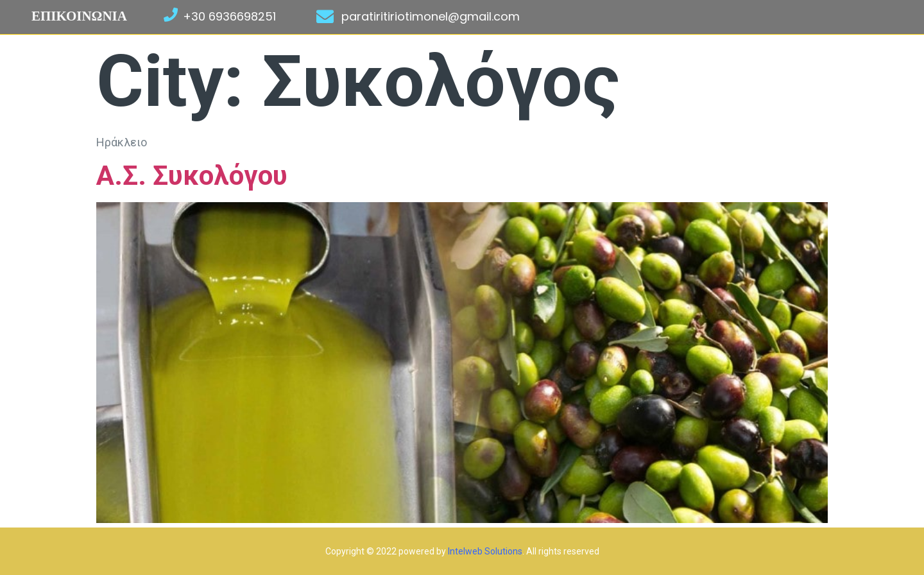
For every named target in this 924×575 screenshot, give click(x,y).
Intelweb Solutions (485, 551)
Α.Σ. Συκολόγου (192, 176)
